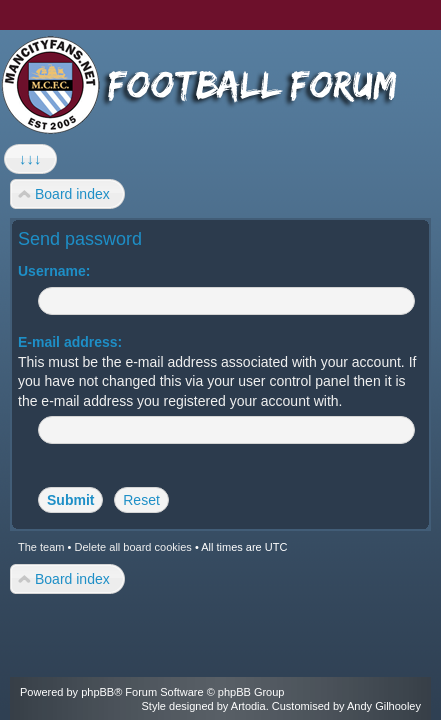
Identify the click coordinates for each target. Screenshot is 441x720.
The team (41, 547)
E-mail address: (70, 342)
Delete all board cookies (132, 547)
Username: (54, 271)
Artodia (248, 706)
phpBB (97, 692)
